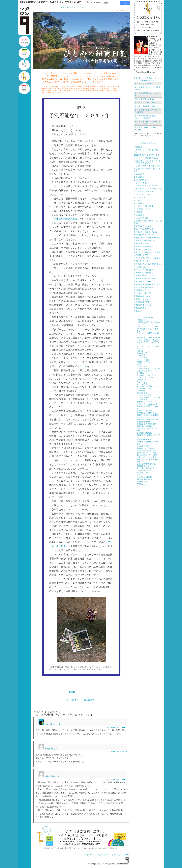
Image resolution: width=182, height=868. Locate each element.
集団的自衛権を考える (143, 305)
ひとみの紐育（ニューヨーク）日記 (148, 189)
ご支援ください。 (144, 362)
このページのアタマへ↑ (121, 855)
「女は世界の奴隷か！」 (147, 106)
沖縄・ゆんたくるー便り (144, 282)
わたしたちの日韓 (141, 218)
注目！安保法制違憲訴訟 (144, 287)
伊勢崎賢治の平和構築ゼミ (144, 235)
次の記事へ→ (91, 700)
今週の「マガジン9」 (145, 411)
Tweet (72, 692)
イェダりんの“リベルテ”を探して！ (148, 166)
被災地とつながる (141, 299)
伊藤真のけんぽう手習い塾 (144, 241)
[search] (104, 3)
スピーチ (82, 366)
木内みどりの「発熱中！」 (144, 270)
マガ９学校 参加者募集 (144, 206)
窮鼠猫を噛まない (145, 99)
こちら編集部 (139, 177)
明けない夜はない (145, 103)
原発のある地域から (142, 243)
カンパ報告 (141, 355)
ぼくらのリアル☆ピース (144, 191)
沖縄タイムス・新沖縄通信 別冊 (147, 284)
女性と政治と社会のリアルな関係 (147, 252)
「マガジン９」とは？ (73, 2)
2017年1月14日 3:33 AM (117, 752)
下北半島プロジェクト (143, 226)
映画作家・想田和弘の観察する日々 (148, 264)
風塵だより (138, 311)
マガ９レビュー (140, 200)
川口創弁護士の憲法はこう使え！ (147, 258)
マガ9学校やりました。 (143, 209)
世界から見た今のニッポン (144, 229)
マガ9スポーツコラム (142, 194)
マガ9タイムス (140, 197)
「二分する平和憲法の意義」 (65, 219)
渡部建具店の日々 (141, 290)
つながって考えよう (142, 183)
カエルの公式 (139, 174)
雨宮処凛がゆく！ (141, 308)
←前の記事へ (72, 700)
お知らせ (140, 351)
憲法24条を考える (141, 261)
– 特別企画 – (139, 147)
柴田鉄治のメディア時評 (144, 276)
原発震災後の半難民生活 (144, 246)
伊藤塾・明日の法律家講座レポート (148, 238)
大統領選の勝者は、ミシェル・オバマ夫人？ (147, 117)
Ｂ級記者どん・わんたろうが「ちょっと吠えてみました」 (148, 162)
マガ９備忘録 (139, 203)
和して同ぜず (143, 84)
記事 (138, 475)
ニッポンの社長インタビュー (145, 186)
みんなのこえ (139, 215)
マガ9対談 (138, 212)
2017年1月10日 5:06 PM (117, 727)
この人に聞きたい (141, 180)
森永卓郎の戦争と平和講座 (144, 279)
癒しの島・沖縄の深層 (143, 293)
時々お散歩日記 (140, 267)
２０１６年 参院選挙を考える (146, 158)
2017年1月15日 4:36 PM (117, 779)
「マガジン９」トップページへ (72, 7)
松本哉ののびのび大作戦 (144, 273)
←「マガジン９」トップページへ (94, 855)
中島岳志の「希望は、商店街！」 (147, 232)
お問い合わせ (86, 2)
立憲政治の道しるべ (142, 296)
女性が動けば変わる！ (143, 249)
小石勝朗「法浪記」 (142, 255)
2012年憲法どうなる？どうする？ (147, 155)
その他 (139, 364)
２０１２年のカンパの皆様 (147, 326)
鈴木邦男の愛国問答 (142, 302)
